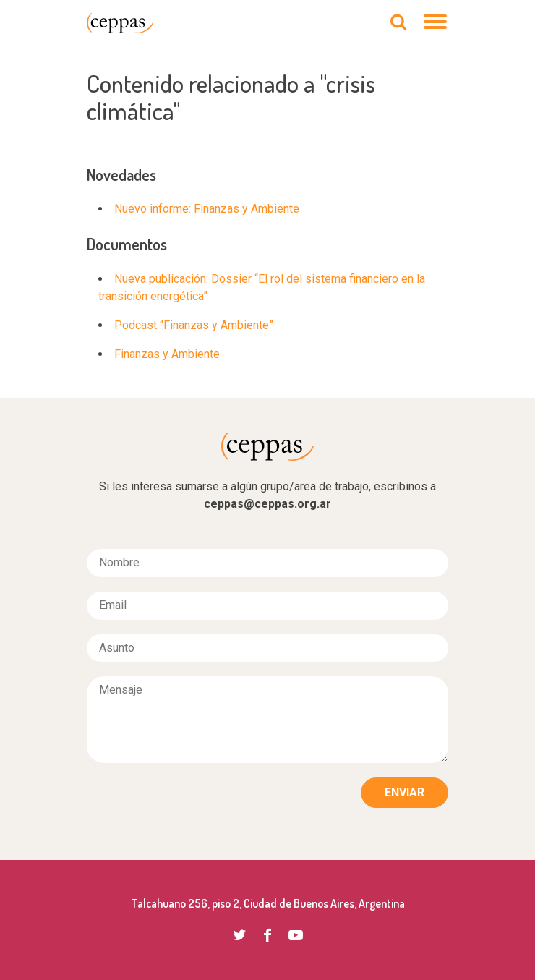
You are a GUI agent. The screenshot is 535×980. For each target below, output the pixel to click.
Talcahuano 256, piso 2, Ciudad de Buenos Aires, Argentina (268, 903)
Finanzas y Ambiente (167, 354)
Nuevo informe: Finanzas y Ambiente (207, 209)
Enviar (405, 792)
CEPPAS (120, 23)
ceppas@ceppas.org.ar (267, 504)
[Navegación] (436, 23)
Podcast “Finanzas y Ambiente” (194, 325)
